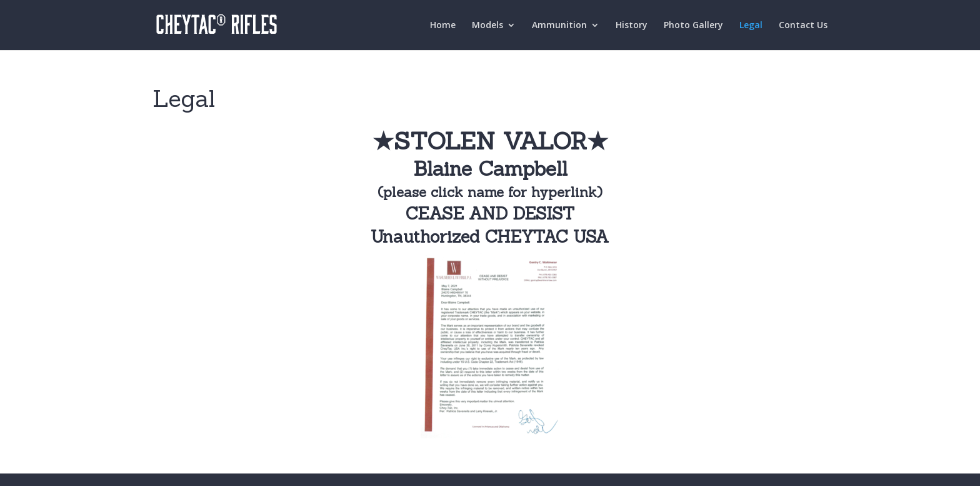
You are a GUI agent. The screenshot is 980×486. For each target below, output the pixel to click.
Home (443, 26)
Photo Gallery (693, 26)
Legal (751, 26)
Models (487, 26)
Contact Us (803, 26)
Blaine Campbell (490, 169)
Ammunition (559, 26)
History (632, 26)
